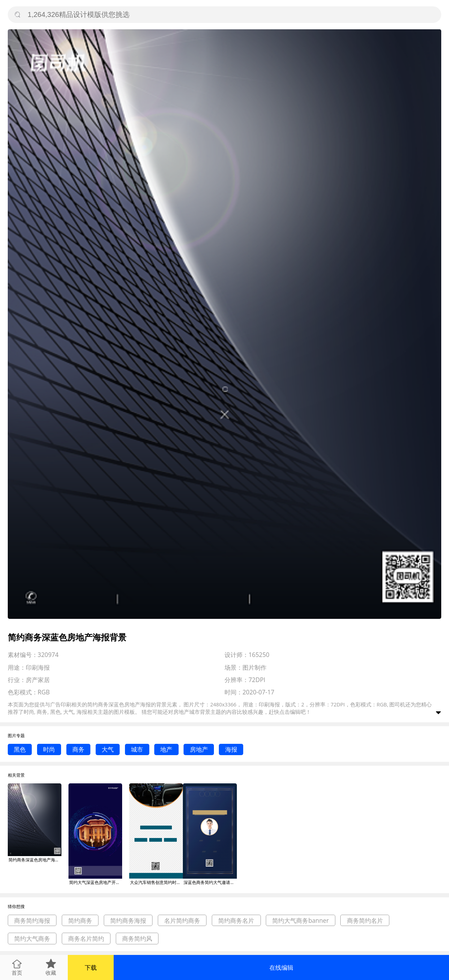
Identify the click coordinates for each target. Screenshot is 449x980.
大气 (108, 749)
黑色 (20, 749)
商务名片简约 (86, 939)
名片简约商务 (182, 921)
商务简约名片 (365, 921)
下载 (91, 967)
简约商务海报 (128, 921)
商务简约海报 (32, 921)
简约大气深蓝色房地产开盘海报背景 (96, 882)
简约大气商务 (32, 939)
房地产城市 (187, 712)
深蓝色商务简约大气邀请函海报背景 (210, 882)
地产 (166, 749)
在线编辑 (281, 967)
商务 (78, 749)
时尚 (49, 749)
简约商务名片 (236, 921)
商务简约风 (137, 939)
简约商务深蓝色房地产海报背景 (35, 860)
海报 (231, 749)
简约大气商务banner (300, 921)
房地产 (199, 749)
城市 (137, 749)
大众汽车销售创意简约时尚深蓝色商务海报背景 (156, 882)
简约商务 (80, 921)
